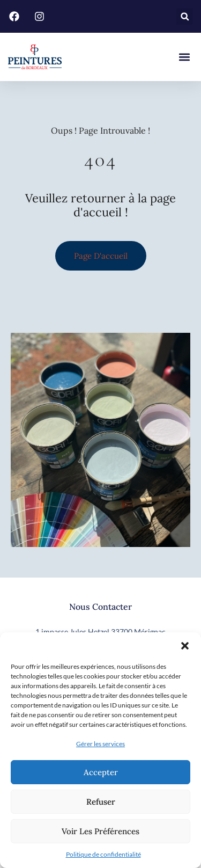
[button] (185, 646)
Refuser (101, 802)
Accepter (101, 772)
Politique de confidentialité (103, 854)
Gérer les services (100, 744)
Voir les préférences (100, 831)
